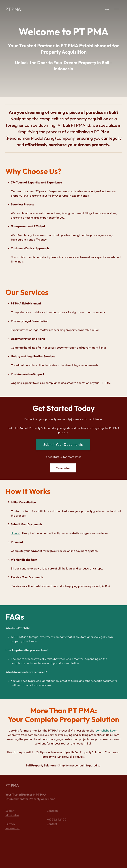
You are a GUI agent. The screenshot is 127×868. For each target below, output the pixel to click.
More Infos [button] (63, 468)
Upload (15, 533)
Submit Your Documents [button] (63, 444)
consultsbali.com (107, 730)
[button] (117, 9)
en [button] (107, 9)
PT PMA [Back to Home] (13, 9)
